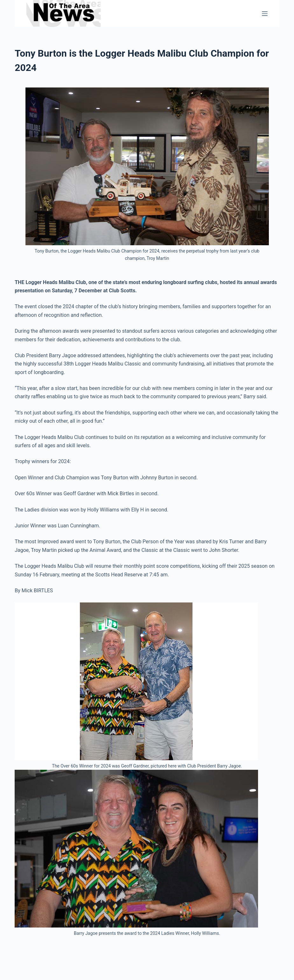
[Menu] (265, 14)
